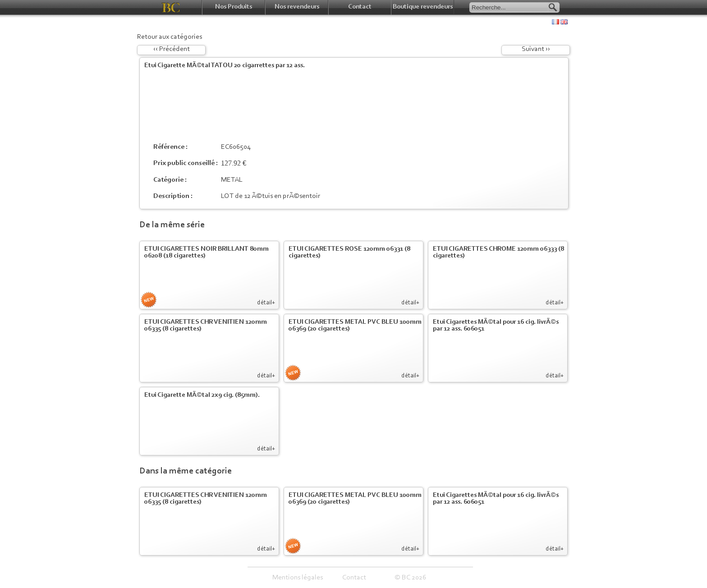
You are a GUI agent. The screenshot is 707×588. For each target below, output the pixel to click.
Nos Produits (234, 7)
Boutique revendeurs (423, 7)
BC (171, 7)
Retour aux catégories (170, 37)
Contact (360, 7)
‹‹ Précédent (172, 49)
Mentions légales (298, 578)
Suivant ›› (536, 49)
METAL (232, 180)
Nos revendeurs (297, 7)
